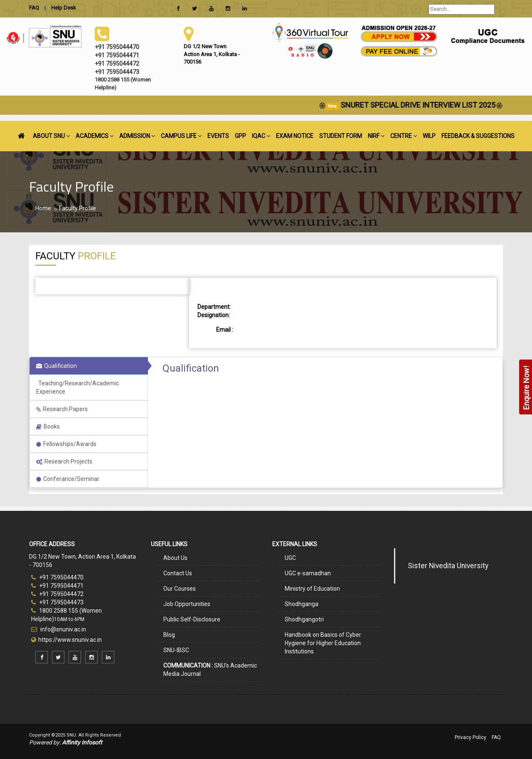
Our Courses (180, 589)
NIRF (376, 136)
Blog (169, 635)
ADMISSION (137, 136)
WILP (429, 136)
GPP (240, 136)
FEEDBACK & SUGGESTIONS (478, 136)
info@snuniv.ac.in (63, 629)
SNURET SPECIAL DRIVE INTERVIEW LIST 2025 (426, 105)
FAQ (496, 737)
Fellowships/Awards (66, 444)
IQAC (261, 136)
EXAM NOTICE (295, 136)
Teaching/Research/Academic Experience (78, 387)
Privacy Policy (470, 737)
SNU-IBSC (176, 650)
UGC (290, 558)
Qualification (57, 366)
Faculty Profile (78, 208)
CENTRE (404, 136)
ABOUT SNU (51, 136)
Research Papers (62, 409)
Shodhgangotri (304, 619)
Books (48, 426)
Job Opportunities (187, 604)
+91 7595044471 (57, 586)
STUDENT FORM (341, 136)
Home (43, 208)
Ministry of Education (312, 589)
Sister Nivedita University (448, 566)
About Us (175, 558)
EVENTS (218, 136)
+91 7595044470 (57, 577)
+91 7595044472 (57, 594)
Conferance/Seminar (68, 479)
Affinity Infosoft (82, 742)
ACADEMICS (95, 136)
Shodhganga (302, 604)
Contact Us (178, 573)
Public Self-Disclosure (192, 619)
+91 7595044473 (57, 602)
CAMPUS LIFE (181, 136)
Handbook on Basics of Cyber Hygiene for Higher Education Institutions (323, 643)
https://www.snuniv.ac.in (70, 640)
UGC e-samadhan (308, 573)
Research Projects (64, 461)
